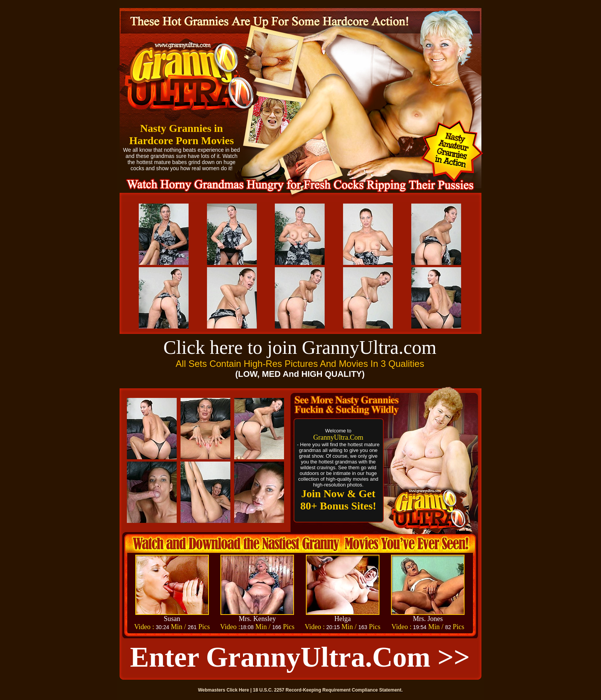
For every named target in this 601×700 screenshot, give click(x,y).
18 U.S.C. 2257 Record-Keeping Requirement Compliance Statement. (328, 690)
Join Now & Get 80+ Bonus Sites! (338, 500)
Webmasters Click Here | (226, 690)
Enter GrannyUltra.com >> (300, 657)
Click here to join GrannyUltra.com (300, 347)
